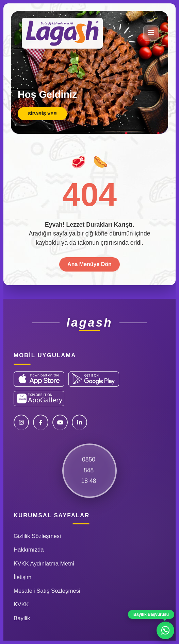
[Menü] (151, 33)
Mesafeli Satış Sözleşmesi (47, 591)
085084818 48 (88, 470)
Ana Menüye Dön (89, 264)
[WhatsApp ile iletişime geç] (165, 630)
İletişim (22, 577)
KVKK (21, 604)
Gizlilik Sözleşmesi (37, 536)
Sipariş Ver (42, 114)
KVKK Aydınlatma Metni (44, 564)
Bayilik (22, 618)
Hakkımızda (29, 550)
